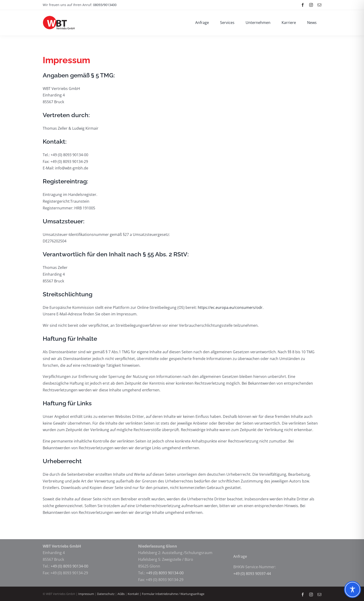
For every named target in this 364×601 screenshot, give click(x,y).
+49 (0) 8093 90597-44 (252, 574)
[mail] (319, 5)
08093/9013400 (105, 5)
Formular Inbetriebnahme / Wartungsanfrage (173, 594)
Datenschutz (106, 594)
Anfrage (241, 556)
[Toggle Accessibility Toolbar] (353, 589)
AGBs (121, 594)
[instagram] (311, 5)
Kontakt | (135, 594)
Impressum (86, 594)
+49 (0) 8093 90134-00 (69, 566)
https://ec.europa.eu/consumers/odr (230, 307)
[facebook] (303, 5)
